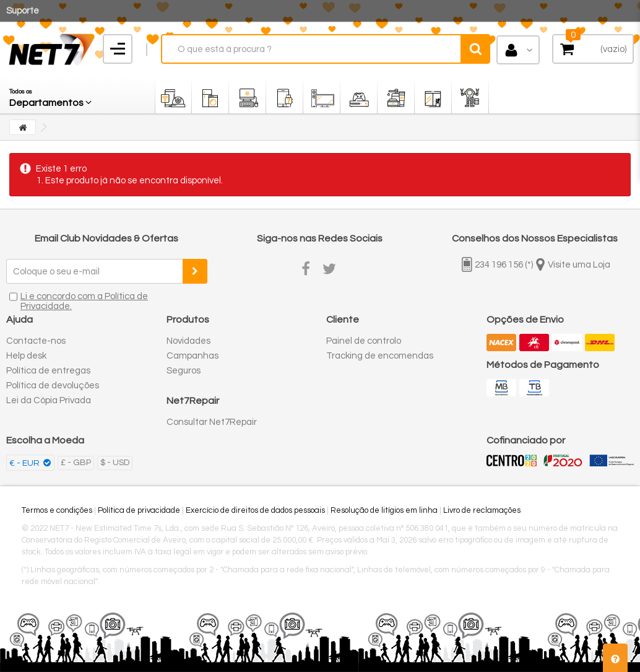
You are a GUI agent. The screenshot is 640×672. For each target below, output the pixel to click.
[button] (51, 95)
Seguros (184, 371)
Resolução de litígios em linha (384, 510)
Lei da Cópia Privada (49, 400)
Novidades (188, 341)
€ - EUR (25, 463)
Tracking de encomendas (380, 356)
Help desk (26, 356)
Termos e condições (57, 510)
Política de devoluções (53, 386)
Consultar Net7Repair (212, 422)
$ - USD (115, 463)
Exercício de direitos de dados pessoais (255, 510)
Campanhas (192, 356)
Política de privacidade (139, 510)
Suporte (23, 11)
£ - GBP (76, 463)
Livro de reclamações (482, 510)
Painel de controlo (364, 341)
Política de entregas (48, 371)
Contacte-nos (36, 341)
